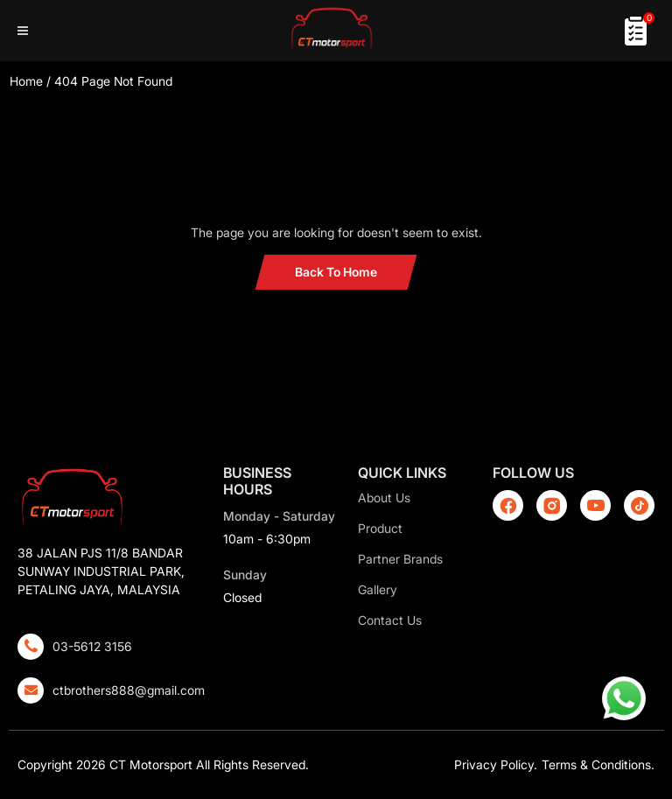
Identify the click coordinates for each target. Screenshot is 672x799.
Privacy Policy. (496, 764)
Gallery (378, 589)
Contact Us (390, 620)
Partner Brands (400, 559)
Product (380, 528)
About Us (384, 498)
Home (26, 81)
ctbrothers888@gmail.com (129, 690)
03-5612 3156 (92, 646)
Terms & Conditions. (598, 764)
